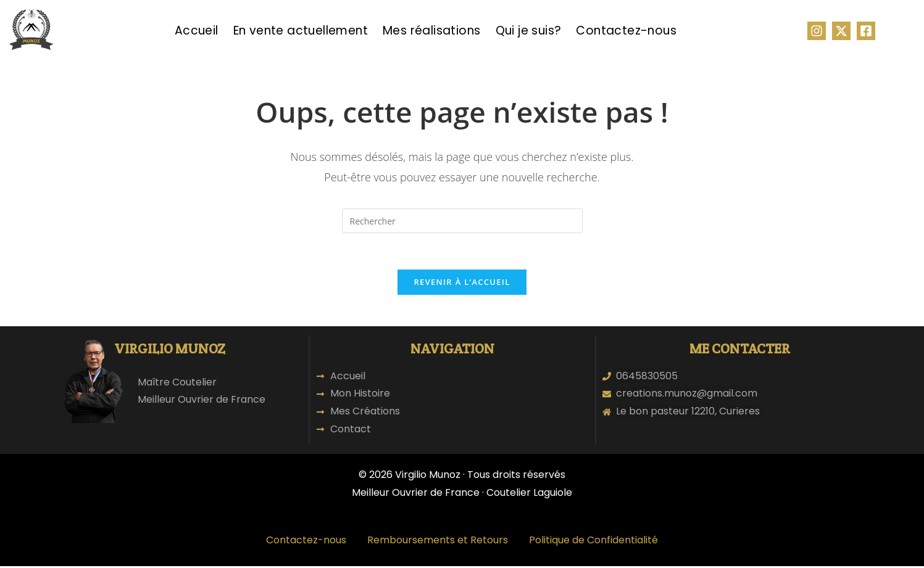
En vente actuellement (301, 31)
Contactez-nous (626, 31)
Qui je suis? (529, 31)
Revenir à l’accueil (462, 283)
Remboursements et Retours (438, 542)
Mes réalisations (431, 31)
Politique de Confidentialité (593, 542)
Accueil (197, 31)
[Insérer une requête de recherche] (462, 221)
